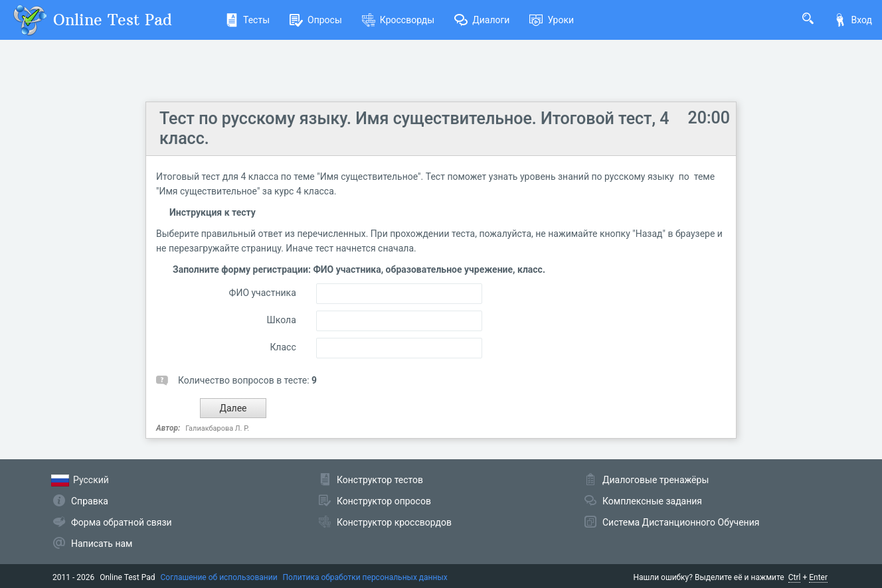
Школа (282, 320)
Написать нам (102, 544)
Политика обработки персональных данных (365, 577)
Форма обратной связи (122, 522)
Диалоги (482, 20)
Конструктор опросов (384, 501)
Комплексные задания (652, 501)
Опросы (316, 20)
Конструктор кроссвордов (394, 522)
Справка (90, 501)
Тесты (247, 20)
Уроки (552, 20)
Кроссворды (398, 20)
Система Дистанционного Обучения (681, 522)
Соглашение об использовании (219, 577)
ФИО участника (263, 293)
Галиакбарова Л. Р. (217, 428)
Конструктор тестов (380, 480)
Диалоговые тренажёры (656, 480)
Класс (283, 347)
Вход (853, 20)
